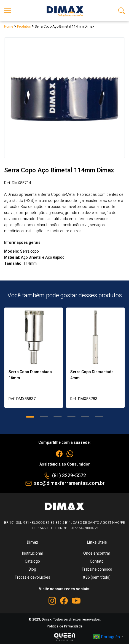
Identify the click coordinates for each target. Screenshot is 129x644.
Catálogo (32, 561)
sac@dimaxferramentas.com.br (69, 483)
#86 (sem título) (97, 577)
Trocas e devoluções (32, 577)
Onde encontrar (97, 553)
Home (9, 26)
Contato (97, 561)
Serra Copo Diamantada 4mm (92, 375)
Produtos (24, 26)
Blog (32, 569)
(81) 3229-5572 (69, 476)
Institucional (32, 553)
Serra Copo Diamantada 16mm (30, 375)
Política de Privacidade (64, 626)
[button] (30, 417)
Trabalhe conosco (97, 569)
